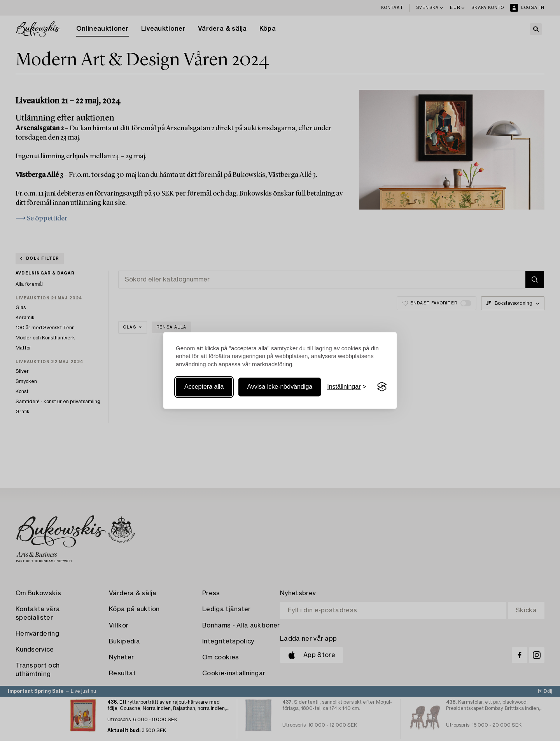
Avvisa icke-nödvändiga (280, 387)
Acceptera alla (204, 387)
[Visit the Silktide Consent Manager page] (382, 387)
